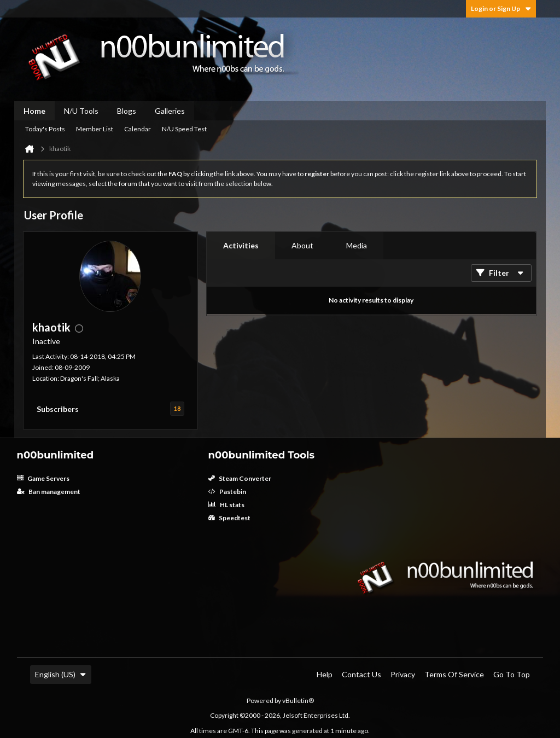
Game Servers (43, 478)
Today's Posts (45, 129)
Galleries (170, 111)
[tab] (241, 246)
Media (357, 245)
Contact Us (361, 674)
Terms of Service (454, 674)
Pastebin (227, 492)
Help (325, 674)
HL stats (226, 505)
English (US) (61, 674)
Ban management (49, 492)
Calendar (138, 129)
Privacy (403, 674)
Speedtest (229, 518)
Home (34, 111)
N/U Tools (81, 111)
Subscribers (58, 409)
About (302, 245)
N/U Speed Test (184, 129)
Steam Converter (240, 478)
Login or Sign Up (501, 8)
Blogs (127, 111)
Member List (95, 129)
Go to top (512, 674)
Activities (241, 245)
